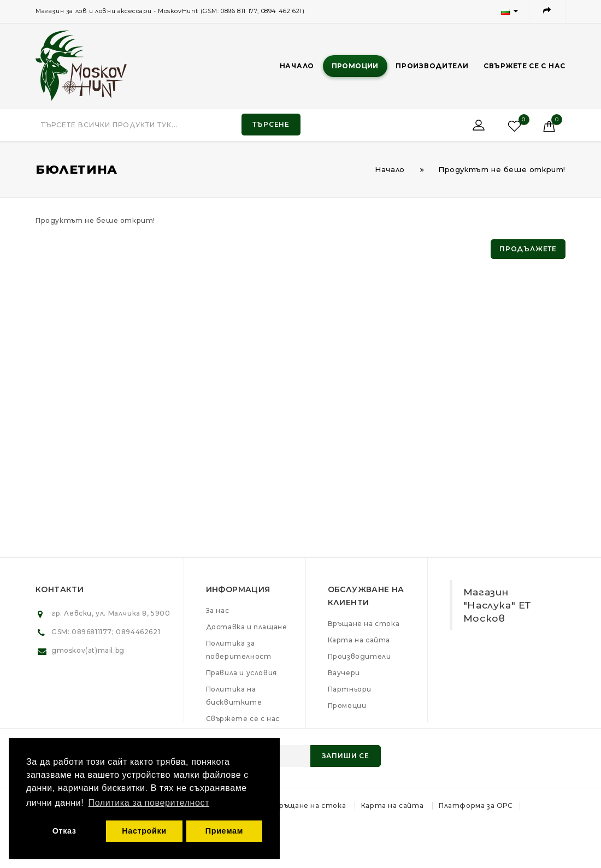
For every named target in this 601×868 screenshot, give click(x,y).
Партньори (350, 689)
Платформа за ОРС (476, 805)
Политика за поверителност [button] (149, 803)
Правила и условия (241, 673)
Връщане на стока (364, 624)
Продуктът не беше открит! (502, 169)
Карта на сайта (359, 640)
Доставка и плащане (247, 627)
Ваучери (344, 673)
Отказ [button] (64, 831)
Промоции (355, 66)
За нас (218, 610)
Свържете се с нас (525, 66)
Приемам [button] (224, 831)
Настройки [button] (144, 831)
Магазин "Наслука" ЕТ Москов (497, 605)
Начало (297, 66)
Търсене (271, 124)
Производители (432, 66)
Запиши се (346, 756)
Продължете (528, 249)
